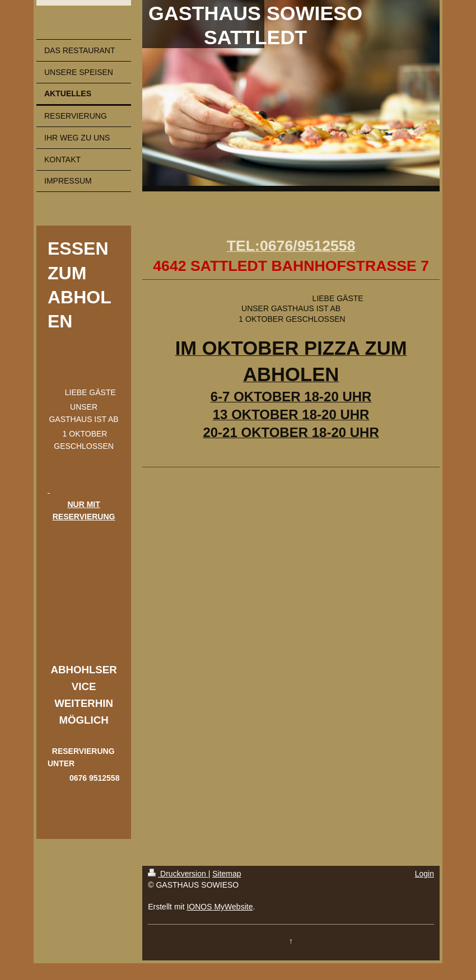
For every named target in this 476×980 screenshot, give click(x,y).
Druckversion (178, 874)
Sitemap (227, 874)
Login (424, 874)
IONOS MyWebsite (220, 907)
